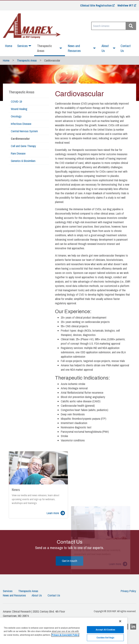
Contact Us (126, 48)
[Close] (120, 621)
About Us (37, 595)
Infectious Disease (21, 124)
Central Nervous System (24, 131)
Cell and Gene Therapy (23, 146)
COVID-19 (16, 101)
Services (8, 591)
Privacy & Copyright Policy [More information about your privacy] (65, 635)
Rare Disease (18, 153)
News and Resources (14, 595)
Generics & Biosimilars (23, 161)
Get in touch (69, 561)
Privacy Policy (128, 591)
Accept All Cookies (105, 630)
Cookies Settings (105, 638)
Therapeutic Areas (27, 60)
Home (9, 46)
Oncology (16, 116)
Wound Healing (19, 109)
